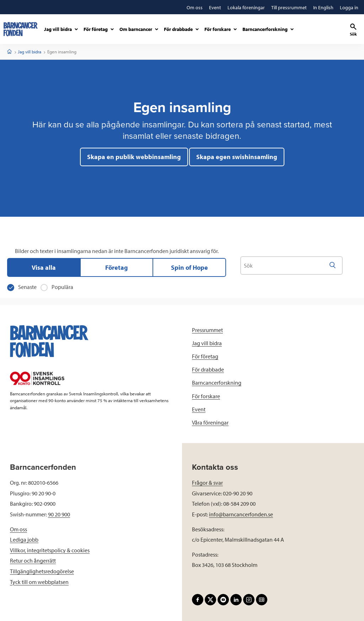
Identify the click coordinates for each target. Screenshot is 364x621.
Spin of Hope (189, 267)
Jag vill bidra (30, 52)
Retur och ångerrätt (33, 561)
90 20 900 (59, 514)
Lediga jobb (24, 540)
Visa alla (44, 267)
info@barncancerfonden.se (241, 514)
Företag (117, 267)
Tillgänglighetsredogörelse (42, 571)
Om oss (18, 529)
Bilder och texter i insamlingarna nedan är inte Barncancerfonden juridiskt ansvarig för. (117, 251)
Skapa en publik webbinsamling (134, 157)
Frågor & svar (207, 483)
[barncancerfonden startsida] (21, 29)
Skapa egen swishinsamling (237, 157)
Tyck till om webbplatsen (39, 582)
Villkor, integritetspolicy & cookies (50, 550)
